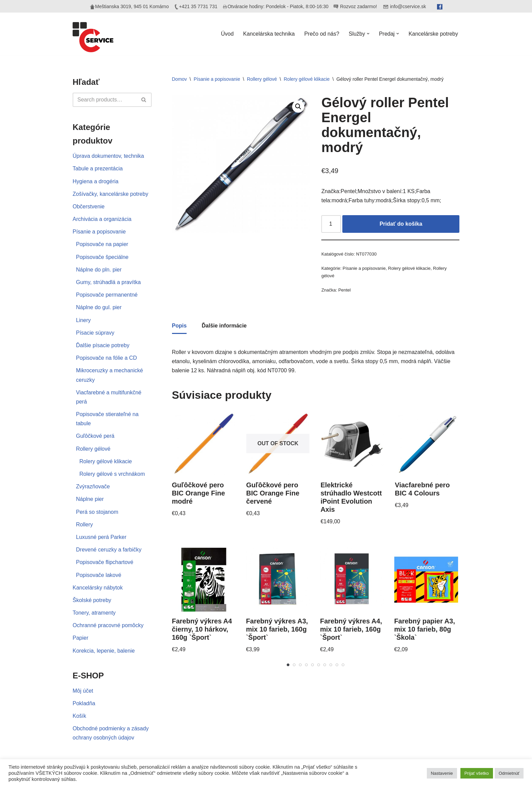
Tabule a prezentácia (98, 168)
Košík (79, 716)
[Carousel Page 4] (306, 665)
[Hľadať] (104, 100)
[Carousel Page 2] (294, 665)
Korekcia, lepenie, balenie (104, 651)
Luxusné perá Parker (101, 537)
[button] (368, 34)
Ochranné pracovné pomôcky (108, 625)
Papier (80, 638)
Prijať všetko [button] (477, 773)
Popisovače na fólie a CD (107, 358)
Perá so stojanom (97, 512)
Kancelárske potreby (433, 34)
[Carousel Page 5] (312, 665)
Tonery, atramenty (94, 613)
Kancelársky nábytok (98, 588)
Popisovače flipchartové (105, 562)
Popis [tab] (179, 326)
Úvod (227, 34)
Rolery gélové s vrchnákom (112, 474)
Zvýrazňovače (93, 486)
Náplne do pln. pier (99, 270)
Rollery (84, 524)
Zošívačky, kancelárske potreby (110, 194)
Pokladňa (84, 703)
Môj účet (83, 691)
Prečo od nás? (322, 34)
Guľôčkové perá (95, 436)
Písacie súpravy (95, 333)
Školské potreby (92, 600)
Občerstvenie (89, 207)
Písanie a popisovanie (99, 232)
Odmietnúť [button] (509, 773)
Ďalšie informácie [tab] (224, 326)
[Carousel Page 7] (325, 665)
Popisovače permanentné (107, 295)
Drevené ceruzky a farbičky (109, 550)
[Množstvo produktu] (331, 224)
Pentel (345, 290)
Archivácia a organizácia (102, 219)
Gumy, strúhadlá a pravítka (108, 282)
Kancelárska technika (269, 34)
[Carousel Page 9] (337, 665)
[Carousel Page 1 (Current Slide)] (288, 665)
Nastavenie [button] (442, 773)
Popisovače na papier (102, 244)
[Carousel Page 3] (300, 665)
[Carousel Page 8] (331, 665)
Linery (83, 320)
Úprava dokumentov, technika (108, 156)
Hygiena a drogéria (96, 181)
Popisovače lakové (99, 575)
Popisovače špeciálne (102, 257)
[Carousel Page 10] (343, 665)
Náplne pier (90, 499)
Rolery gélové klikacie (106, 461)
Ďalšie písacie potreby (103, 345)
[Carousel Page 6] (319, 665)
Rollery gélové (93, 449)
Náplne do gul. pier (99, 307)
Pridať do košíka (401, 224)
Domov (179, 79)
